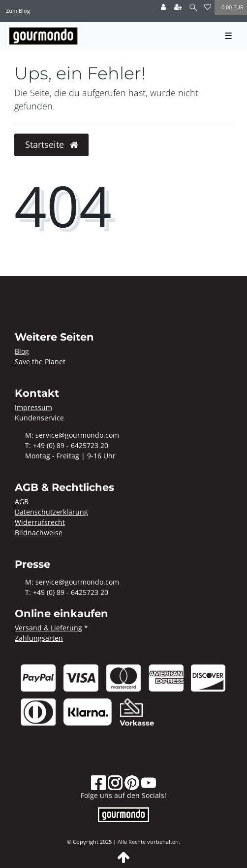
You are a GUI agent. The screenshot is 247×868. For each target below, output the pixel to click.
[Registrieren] (178, 8)
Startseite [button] (51, 144)
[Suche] (193, 8)
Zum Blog (18, 11)
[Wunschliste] (208, 8)
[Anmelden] (163, 8)
